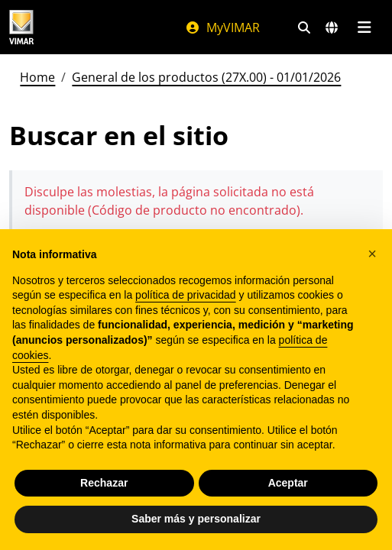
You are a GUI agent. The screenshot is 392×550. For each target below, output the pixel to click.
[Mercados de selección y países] (332, 27)
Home (37, 77)
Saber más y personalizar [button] (196, 519)
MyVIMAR (222, 27)
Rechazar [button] (104, 483)
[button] (372, 254)
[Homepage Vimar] (21, 27)
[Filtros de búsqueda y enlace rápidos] (304, 27)
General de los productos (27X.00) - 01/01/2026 (206, 77)
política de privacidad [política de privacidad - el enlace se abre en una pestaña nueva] (186, 295)
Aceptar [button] (288, 483)
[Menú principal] (364, 27)
